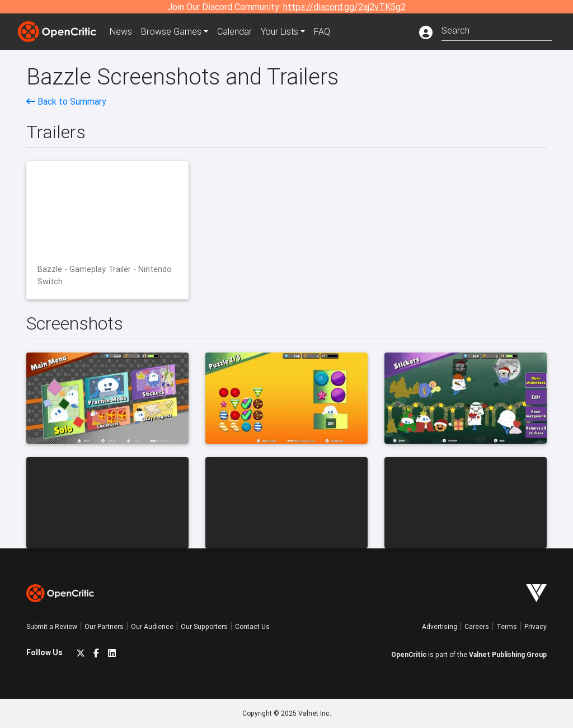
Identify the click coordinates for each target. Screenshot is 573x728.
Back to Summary (66, 101)
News (121, 31)
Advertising (440, 626)
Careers (477, 626)
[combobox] (497, 29)
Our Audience (152, 626)
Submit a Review (52, 626)
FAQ (322, 31)
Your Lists (280, 31)
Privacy (536, 626)
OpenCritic (409, 654)
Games (171, 31)
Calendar (234, 31)
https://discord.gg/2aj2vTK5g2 (344, 7)
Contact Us (252, 626)
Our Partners (104, 626)
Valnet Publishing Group (508, 654)
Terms (507, 626)
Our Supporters (204, 626)
